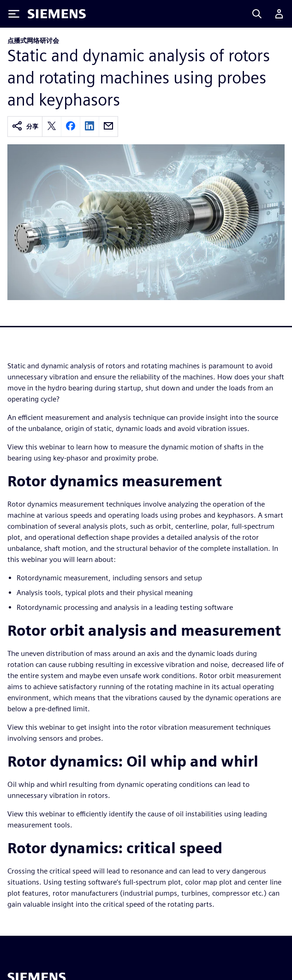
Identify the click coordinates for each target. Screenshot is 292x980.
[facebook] (71, 127)
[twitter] (52, 127)
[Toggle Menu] (14, 14)
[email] (108, 127)
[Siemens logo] (57, 14)
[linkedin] (89, 127)
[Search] (257, 14)
